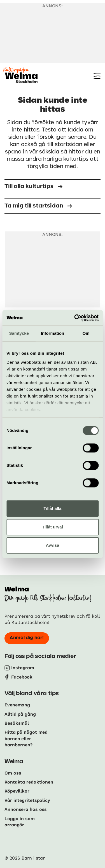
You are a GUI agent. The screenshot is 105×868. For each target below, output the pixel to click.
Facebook (22, 677)
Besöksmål (17, 723)
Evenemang (17, 705)
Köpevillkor (17, 791)
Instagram (23, 668)
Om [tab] (86, 333)
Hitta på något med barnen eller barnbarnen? (26, 738)
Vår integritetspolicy (27, 800)
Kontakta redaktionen (29, 782)
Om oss (13, 773)
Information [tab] (53, 333)
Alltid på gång (20, 714)
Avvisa (53, 545)
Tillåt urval (53, 527)
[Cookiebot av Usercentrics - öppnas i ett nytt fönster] (75, 318)
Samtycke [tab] (19, 333)
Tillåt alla (53, 508)
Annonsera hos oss (26, 809)
